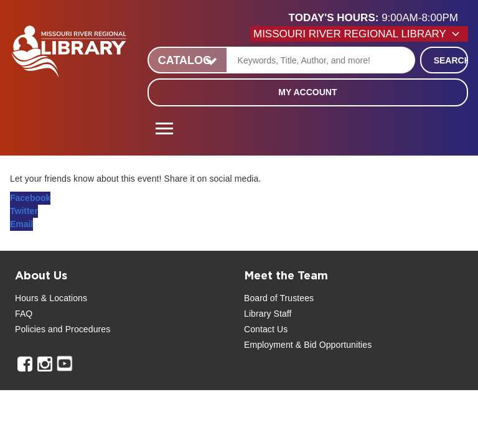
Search (451, 60)
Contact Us (266, 329)
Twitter (24, 211)
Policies (30, 329)
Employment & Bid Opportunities (308, 345)
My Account (307, 92)
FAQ (24, 314)
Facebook (30, 198)
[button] (378, 18)
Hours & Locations (51, 298)
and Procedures (78, 329)
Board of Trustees (279, 298)
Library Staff (268, 314)
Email (21, 224)
